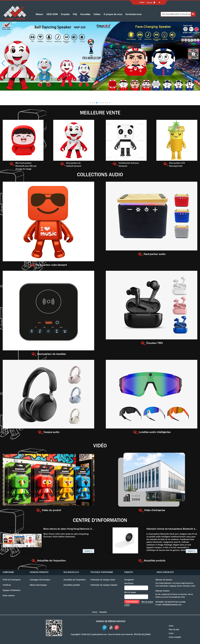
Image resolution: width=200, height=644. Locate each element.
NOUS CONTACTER (165, 572)
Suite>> (88, 551)
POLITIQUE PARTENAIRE (102, 572)
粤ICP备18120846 (142, 634)
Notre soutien (9, 596)
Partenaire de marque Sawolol (104, 585)
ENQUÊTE (129, 572)
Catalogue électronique (40, 580)
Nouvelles (85, 14)
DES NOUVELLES (71, 572)
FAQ (75, 14)
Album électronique (38, 585)
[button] (90, 103)
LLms (171, 633)
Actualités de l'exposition (75, 580)
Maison (39, 14)
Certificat (7, 585)
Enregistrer (129, 580)
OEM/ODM (52, 14)
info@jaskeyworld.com (172, 605)
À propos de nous (113, 14)
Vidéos (97, 14)
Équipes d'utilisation (12, 590)
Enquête (65, 14)
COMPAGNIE (8, 572)
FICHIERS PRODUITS (39, 572)
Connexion (132, 602)
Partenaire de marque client (103, 580)
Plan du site (174, 630)
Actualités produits (72, 585)
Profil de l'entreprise (12, 580)
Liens (171, 626)
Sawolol (103, 612)
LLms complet (175, 637)
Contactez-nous (133, 14)
